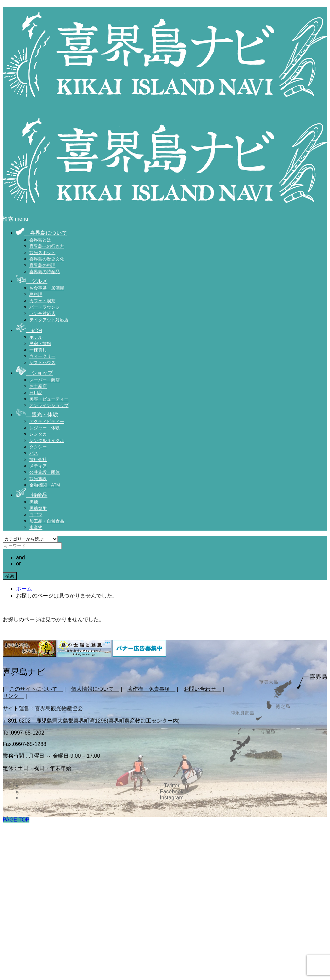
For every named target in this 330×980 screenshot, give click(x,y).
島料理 (36, 294)
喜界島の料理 (42, 265)
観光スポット (42, 253)
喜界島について (42, 233)
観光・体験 (37, 414)
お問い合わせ (202, 689)
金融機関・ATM (45, 485)
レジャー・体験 (45, 428)
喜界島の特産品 (45, 272)
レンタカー (40, 434)
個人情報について (95, 689)
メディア (38, 466)
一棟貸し (38, 350)
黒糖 (34, 502)
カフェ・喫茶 (42, 301)
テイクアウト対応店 (49, 320)
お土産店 (38, 386)
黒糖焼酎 (38, 508)
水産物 (36, 527)
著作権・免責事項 (151, 689)
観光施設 (38, 479)
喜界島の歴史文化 (47, 259)
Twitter (172, 786)
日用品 (36, 393)
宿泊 (29, 330)
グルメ (32, 281)
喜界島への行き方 (47, 246)
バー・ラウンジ (45, 307)
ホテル (36, 337)
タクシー (38, 447)
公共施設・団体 (45, 472)
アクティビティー (47, 421)
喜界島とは (40, 240)
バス (34, 453)
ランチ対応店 (42, 313)
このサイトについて (36, 689)
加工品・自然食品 (47, 521)
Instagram (172, 798)
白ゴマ (36, 515)
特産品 (32, 495)
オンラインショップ (49, 405)
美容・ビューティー (49, 399)
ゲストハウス (42, 363)
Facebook (172, 792)
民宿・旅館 (40, 344)
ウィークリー (42, 356)
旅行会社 (38, 460)
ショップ (34, 373)
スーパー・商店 (45, 380)
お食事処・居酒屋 (47, 288)
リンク (13, 696)
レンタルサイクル (47, 441)
